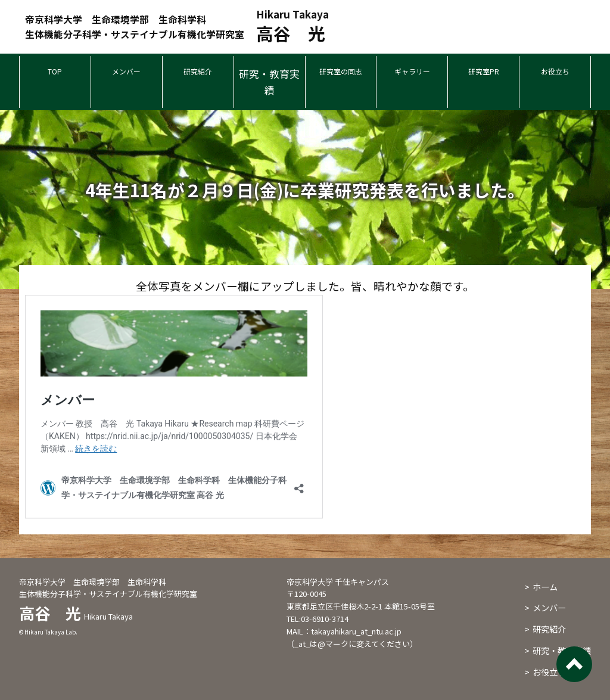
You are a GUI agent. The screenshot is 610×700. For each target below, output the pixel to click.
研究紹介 (198, 74)
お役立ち (555, 74)
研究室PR (483, 74)
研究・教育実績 (269, 82)
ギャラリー (412, 74)
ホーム (545, 587)
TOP (55, 74)
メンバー (126, 74)
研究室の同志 (341, 74)
